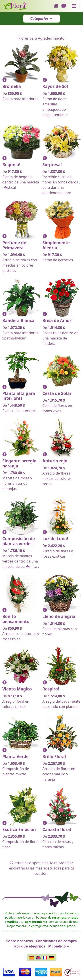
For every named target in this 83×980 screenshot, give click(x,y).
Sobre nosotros (19, 941)
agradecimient (35, 922)
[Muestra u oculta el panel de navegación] (74, 6)
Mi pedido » (59, 946)
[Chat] (65, 6)
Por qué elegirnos (30, 946)
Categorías (39, 19)
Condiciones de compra (56, 941)
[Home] (57, 6)
